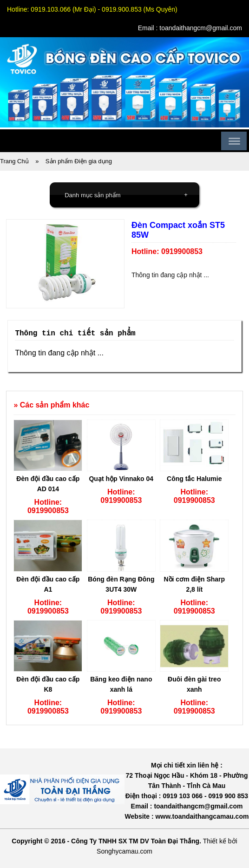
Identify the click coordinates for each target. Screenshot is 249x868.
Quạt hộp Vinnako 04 (121, 479)
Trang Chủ (14, 161)
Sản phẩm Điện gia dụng (79, 161)
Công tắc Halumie (194, 479)
